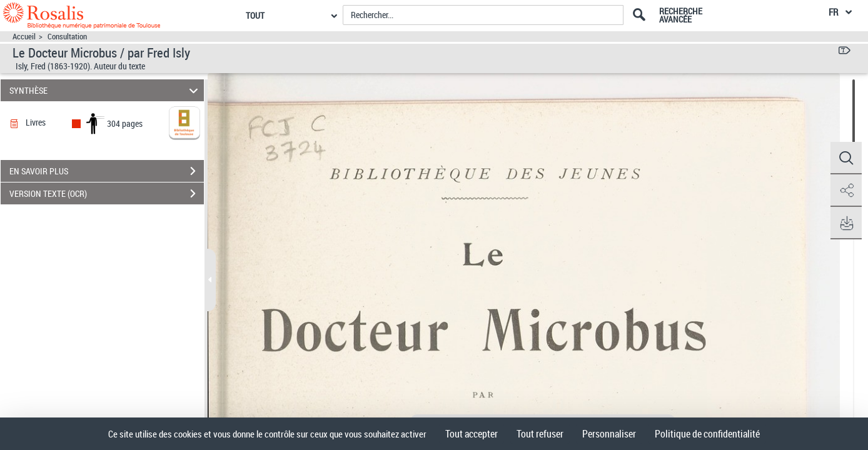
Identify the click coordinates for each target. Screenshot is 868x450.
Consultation (67, 37)
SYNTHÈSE (106, 90)
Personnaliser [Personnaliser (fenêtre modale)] (609, 434)
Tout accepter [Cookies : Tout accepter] (472, 434)
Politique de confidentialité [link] (707, 434)
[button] (846, 158)
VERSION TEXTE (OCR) (107, 194)
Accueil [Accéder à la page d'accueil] (24, 37)
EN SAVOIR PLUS (107, 171)
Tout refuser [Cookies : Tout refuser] (540, 434)
